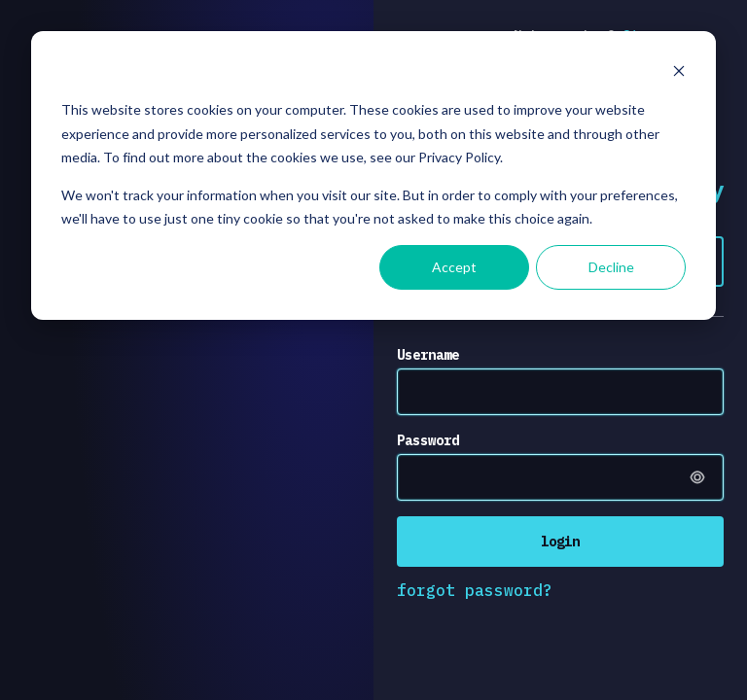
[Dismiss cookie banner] (679, 73)
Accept (454, 267)
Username (428, 355)
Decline (611, 267)
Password (428, 440)
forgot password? (475, 590)
